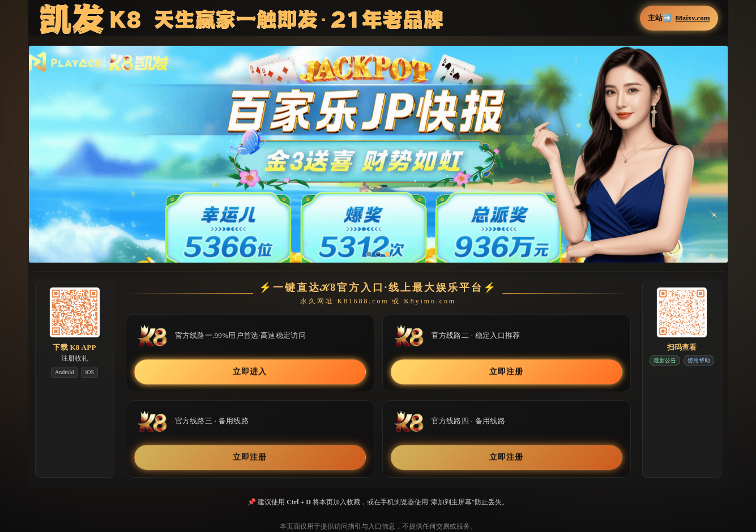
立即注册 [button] (506, 372)
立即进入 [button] (249, 372)
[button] (378, 162)
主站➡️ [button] (679, 18)
